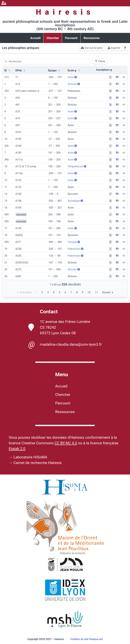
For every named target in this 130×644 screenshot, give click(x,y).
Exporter (114, 48)
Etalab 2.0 (17, 449)
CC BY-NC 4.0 (66, 443)
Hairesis (65, 12)
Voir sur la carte (91, 48)
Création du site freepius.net (87, 639)
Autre (72, 77)
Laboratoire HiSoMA (30, 457)
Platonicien (76, 249)
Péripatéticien (77, 166)
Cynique (74, 242)
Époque (55, 70)
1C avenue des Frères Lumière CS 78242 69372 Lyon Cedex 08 (59, 327)
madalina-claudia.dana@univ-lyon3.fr (65, 344)
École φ (74, 70)
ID (8, 70)
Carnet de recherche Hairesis (38, 463)
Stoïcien (74, 84)
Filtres (100, 61)
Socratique (75, 201)
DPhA (21, 70)
